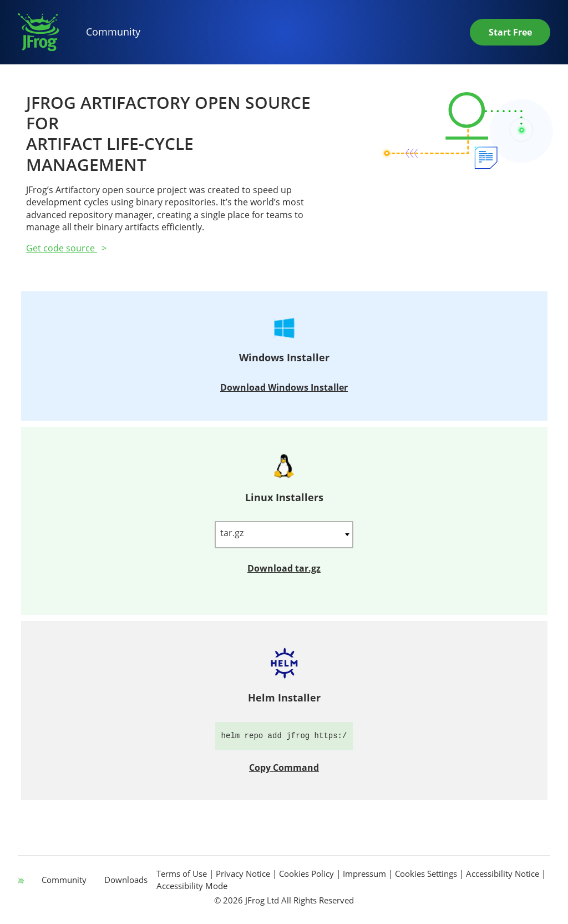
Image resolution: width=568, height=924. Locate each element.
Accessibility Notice (504, 873)
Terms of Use (183, 873)
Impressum (366, 873)
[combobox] (284, 535)
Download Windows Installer (284, 387)
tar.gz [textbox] (232, 533)
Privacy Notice (244, 873)
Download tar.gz (284, 568)
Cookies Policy (308, 873)
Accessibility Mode (192, 886)
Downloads (126, 880)
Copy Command (284, 768)
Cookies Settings (426, 873)
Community (113, 32)
